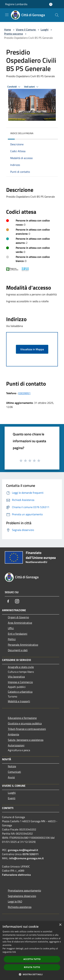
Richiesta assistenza (20, 907)
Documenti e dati (18, 650)
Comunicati (14, 772)
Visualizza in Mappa (32, 349)
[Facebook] (8, 601)
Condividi (14, 87)
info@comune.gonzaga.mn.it (26, 858)
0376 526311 (31, 854)
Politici (12, 639)
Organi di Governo (18, 617)
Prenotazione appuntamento (24, 890)
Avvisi (11, 777)
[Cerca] (57, 15)
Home (8, 30)
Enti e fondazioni (18, 634)
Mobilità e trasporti (19, 701)
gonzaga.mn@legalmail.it (23, 850)
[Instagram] (17, 601)
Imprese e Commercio (20, 682)
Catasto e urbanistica (20, 692)
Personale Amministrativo (23, 645)
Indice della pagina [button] (22, 133)
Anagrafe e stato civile (21, 667)
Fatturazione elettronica (16, 875)
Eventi (12, 798)
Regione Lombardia (16, 4)
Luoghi (45, 30)
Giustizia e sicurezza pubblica (25, 723)
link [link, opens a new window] (14, 952)
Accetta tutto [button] (32, 959)
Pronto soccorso (13, 34)
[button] (32, 974)
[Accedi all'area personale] (51, 4)
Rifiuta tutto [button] (32, 967)
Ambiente (13, 734)
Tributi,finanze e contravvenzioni (27, 729)
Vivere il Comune (26, 30)
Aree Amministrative (20, 623)
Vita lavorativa (16, 677)
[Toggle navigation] (7, 15)
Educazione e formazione (22, 718)
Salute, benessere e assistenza (26, 740)
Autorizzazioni (16, 745)
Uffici (11, 628)
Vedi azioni (32, 87)
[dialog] (32, 951)
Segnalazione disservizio (22, 896)
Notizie (12, 766)
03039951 (24, 393)
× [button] (60, 925)
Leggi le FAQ (15, 901)
